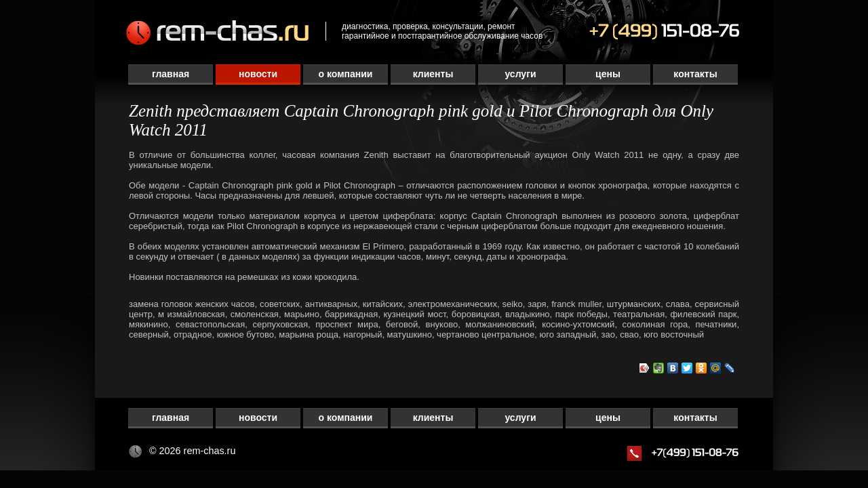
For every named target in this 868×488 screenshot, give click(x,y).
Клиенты (433, 74)
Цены (608, 74)
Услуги (520, 74)
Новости (258, 74)
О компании (346, 74)
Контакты (695, 74)
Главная (171, 74)
